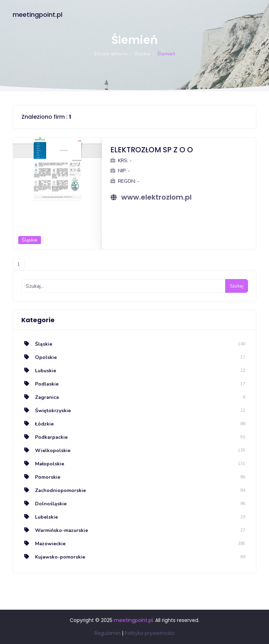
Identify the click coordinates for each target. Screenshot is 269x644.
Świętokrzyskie (46, 411)
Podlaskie (40, 384)
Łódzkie (37, 424)
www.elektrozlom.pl (156, 197)
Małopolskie (43, 464)
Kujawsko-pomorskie (53, 557)
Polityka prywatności (150, 633)
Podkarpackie (44, 437)
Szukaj (237, 286)
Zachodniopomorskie (54, 490)
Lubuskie (39, 371)
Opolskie (39, 357)
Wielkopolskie (46, 451)
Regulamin (108, 633)
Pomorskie (41, 477)
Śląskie (142, 54)
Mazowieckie (43, 544)
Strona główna (111, 54)
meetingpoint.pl (37, 15)
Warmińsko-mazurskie (55, 530)
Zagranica (40, 397)
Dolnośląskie (44, 504)
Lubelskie (40, 517)
